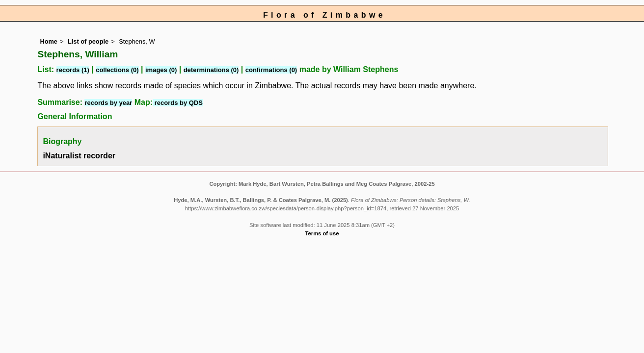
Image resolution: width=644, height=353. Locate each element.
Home (49, 41)
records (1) (73, 70)
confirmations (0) (271, 70)
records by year (108, 103)
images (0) (161, 70)
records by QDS (178, 103)
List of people (88, 41)
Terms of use (322, 233)
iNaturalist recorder (79, 156)
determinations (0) (211, 70)
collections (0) (117, 70)
